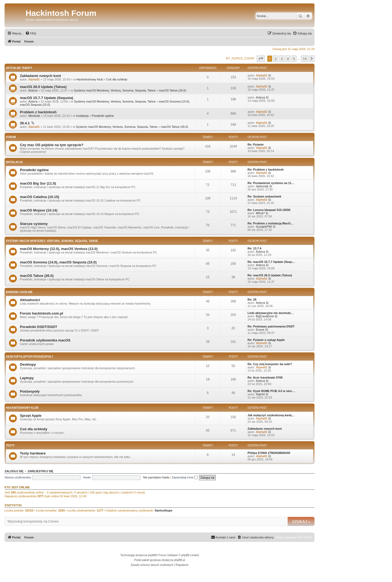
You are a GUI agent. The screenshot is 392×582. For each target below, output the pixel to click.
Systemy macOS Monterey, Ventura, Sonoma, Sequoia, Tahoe (115, 90)
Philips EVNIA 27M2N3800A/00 (269, 453)
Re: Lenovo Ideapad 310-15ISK (269, 210)
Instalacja (82, 116)
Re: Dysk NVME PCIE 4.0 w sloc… (271, 391)
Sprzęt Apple (31, 416)
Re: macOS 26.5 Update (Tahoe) (270, 275)
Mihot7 (260, 213)
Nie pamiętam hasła (156, 477)
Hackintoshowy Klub (90, 79)
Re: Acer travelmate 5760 (265, 378)
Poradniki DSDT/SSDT (39, 327)
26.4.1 (25, 123)
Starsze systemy (34, 224)
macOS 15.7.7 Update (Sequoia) (47, 98)
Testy (10, 445)
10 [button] (305, 59)
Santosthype (164, 510)
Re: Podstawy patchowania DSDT (271, 326)
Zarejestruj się (40, 471)
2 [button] (276, 59)
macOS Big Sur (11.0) (38, 183)
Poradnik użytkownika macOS (45, 340)
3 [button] (282, 59)
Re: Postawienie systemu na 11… (271, 183)
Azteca (33, 90)
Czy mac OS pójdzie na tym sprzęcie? (52, 145)
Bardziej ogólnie (19, 292)
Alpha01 (34, 79)
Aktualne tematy (19, 68)
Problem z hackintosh (38, 112)
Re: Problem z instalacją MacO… (271, 223)
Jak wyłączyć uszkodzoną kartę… (271, 415)
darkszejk (262, 186)
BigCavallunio (265, 316)
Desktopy (28, 364)
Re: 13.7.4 (254, 248)
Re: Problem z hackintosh (266, 170)
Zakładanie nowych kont (40, 76)
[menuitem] (31, 33)
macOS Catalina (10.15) (40, 197)
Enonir (260, 330)
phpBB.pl (180, 560)
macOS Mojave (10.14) (39, 210)
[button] (261, 59)
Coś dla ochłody (117, 79)
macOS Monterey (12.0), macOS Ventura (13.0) (59, 249)
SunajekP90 (264, 227)
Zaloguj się (14, 471)
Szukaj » (301, 521)
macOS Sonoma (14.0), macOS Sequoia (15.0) (58, 262)
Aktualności (30, 300)
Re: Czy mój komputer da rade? (270, 364)
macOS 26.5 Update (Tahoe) (43, 87)
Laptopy (27, 378)
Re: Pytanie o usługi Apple (266, 340)
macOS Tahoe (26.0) (172, 90)
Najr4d (260, 394)
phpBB (152, 555)
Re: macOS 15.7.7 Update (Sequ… (271, 262)
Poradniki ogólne (103, 116)
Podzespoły (30, 391)
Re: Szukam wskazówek (264, 196)
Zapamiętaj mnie (185, 477)
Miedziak (34, 116)
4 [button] (288, 59)
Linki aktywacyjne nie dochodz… (271, 313)
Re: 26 (252, 299)
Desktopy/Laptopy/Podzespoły (30, 357)
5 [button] (294, 59)
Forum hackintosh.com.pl (41, 313)
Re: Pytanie (256, 144)
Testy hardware (33, 453)
